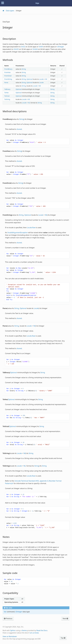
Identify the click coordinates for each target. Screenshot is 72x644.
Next (65, 618)
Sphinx (13, 630)
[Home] (3, 11)
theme (24, 630)
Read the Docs (42, 630)
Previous (8, 618)
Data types (10, 11)
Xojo (37, 3)
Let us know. (34, 633)
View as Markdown (10, 636)
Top (63, 638)
